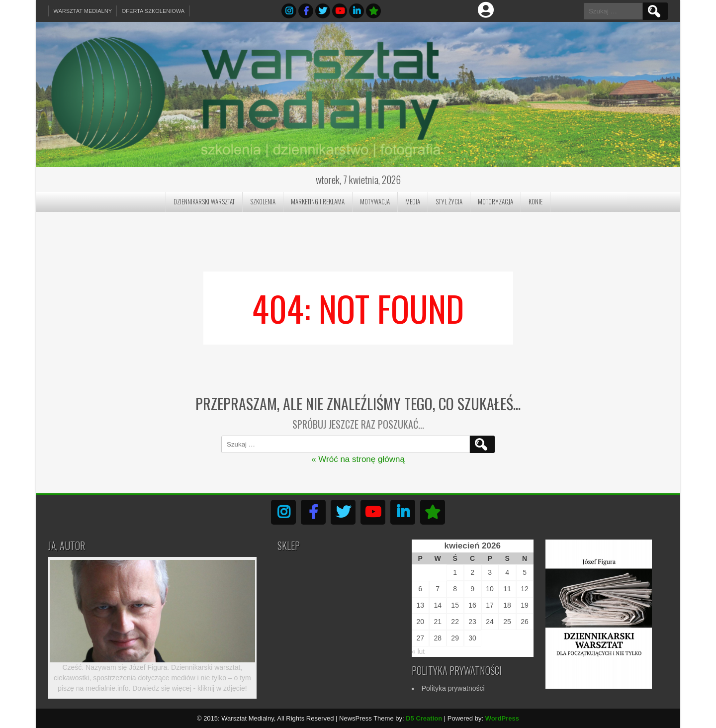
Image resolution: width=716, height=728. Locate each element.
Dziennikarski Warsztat (204, 201)
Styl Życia (449, 201)
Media (413, 201)
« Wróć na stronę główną (358, 459)
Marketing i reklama (318, 201)
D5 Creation (424, 718)
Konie (536, 201)
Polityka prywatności (453, 688)
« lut (418, 651)
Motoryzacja (495, 201)
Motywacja (375, 201)
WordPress (502, 718)
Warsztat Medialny (83, 11)
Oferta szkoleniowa (154, 11)
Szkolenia (263, 201)
